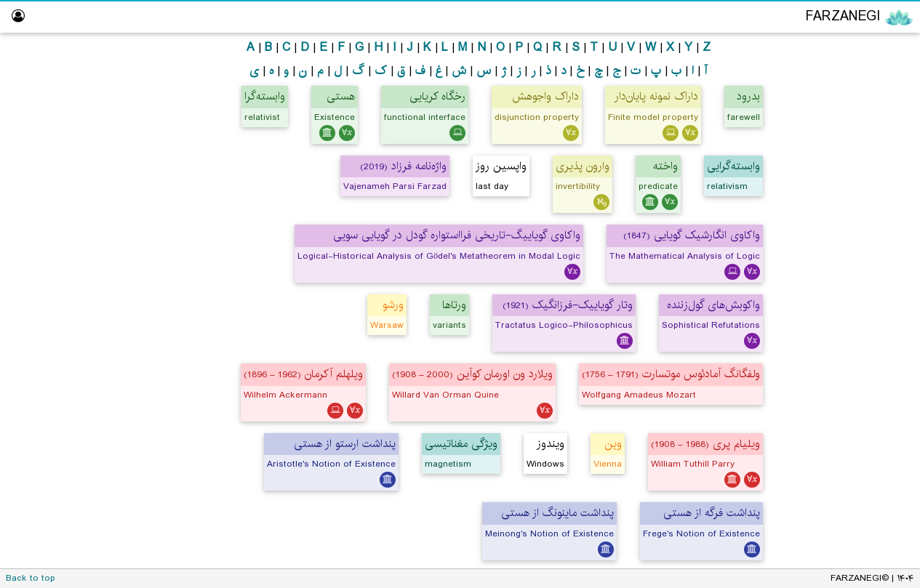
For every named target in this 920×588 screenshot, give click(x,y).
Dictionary (876, 330)
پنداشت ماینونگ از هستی (557, 513)
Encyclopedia (848, 49)
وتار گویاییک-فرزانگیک (568, 305)
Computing (852, 162)
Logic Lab (877, 247)
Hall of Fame (869, 274)
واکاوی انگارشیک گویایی (692, 235)
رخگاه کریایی (437, 96)
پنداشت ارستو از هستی (345, 444)
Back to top (31, 578)
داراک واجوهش (545, 96)
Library (884, 303)
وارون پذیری (583, 166)
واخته (665, 166)
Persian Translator (852, 191)
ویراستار (883, 218)
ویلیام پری (705, 444)
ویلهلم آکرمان (303, 374)
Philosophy (852, 79)
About (885, 359)
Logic (865, 106)
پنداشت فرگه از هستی (712, 513)
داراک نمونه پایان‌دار (656, 96)
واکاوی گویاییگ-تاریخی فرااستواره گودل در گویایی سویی (457, 235)
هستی (341, 96)
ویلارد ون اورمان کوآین (472, 374)
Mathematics (847, 135)
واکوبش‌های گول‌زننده (713, 305)
